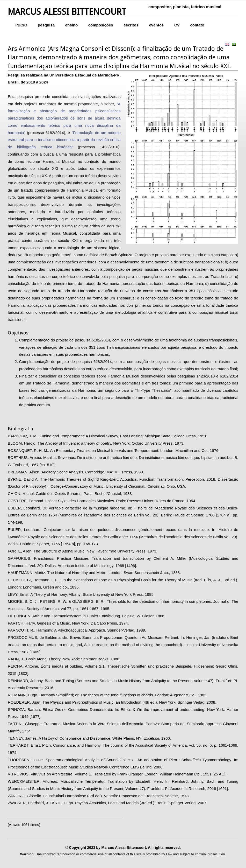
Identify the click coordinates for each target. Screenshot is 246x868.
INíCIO (21, 25)
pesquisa (46, 25)
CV (177, 25)
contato (197, 25)
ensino (71, 25)
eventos (157, 25)
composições (101, 25)
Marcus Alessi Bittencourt (67, 12)
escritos (131, 25)
